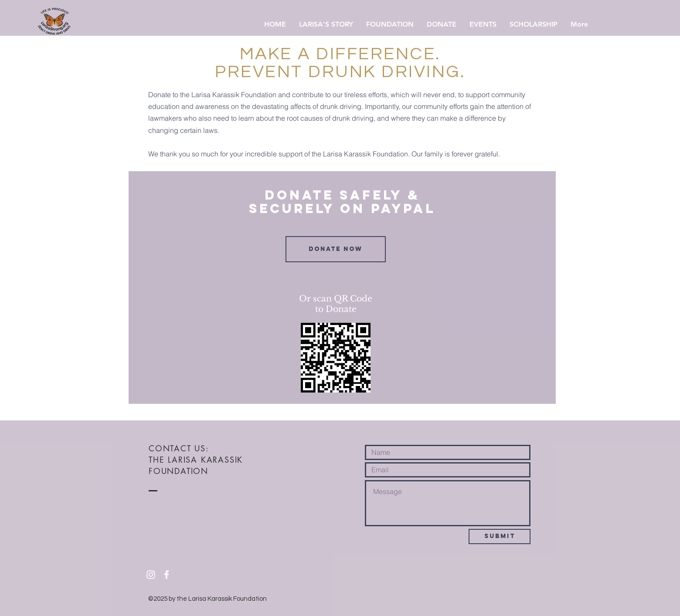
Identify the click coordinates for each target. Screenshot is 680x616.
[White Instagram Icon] (151, 575)
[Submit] (500, 536)
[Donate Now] (336, 249)
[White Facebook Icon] (167, 575)
